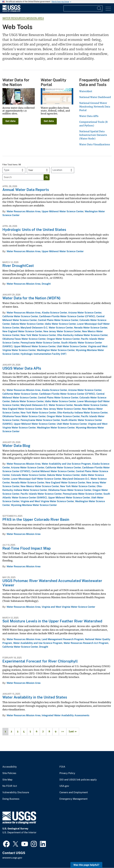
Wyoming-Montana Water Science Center (34, 505)
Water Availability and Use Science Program (66, 464)
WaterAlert (86, 91)
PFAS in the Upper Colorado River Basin (36, 519)
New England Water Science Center (22, 331)
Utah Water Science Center (72, 346)
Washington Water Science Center (56, 350)
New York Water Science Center (38, 335)
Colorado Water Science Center (28, 475)
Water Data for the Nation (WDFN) (31, 298)
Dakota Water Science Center (27, 324)
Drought (46, 284)
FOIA (62, 767)
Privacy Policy (67, 773)
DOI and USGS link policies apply (78, 780)
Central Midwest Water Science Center (53, 471)
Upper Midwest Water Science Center (63, 211)
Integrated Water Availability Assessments (65, 715)
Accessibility (10, 767)
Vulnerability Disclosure (16, 792)
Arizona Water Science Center (85, 313)
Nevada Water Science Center (91, 328)
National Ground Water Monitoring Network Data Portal (95, 107)
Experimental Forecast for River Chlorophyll (40, 661)
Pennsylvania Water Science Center (40, 343)
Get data (10, 121)
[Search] (99, 8)
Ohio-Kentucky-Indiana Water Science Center (82, 335)
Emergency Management (73, 799)
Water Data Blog (16, 446)
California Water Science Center (20, 316)
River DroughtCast (18, 266)
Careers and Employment (74, 792)
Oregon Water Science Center (63, 339)
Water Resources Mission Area (23, 18)
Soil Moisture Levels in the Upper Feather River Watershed (52, 621)
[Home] (11, 11)
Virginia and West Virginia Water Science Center (47, 501)
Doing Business (11, 799)
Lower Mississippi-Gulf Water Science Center (36, 479)
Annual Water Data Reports (26, 190)
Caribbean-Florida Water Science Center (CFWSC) (67, 316)
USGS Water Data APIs (22, 368)
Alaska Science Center (54, 313)
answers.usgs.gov (12, 858)
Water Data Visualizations (95, 144)
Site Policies (9, 773)
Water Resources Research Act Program (86, 643)
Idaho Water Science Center (60, 324)
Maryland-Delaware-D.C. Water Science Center (47, 328)
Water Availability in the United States (35, 697)
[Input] (83, 8)
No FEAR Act (10, 786)
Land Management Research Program (63, 639)
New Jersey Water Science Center (62, 331)
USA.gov (64, 786)
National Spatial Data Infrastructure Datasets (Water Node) (93, 135)
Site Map (7, 780)
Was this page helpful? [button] (86, 865)
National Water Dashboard (95, 97)
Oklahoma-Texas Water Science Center (24, 339)
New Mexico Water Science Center (40, 486)
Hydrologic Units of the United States (34, 230)
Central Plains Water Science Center (58, 320)
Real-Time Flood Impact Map (27, 548)
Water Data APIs (89, 116)
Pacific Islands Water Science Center (41, 494)
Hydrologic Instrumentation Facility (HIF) (43, 354)
